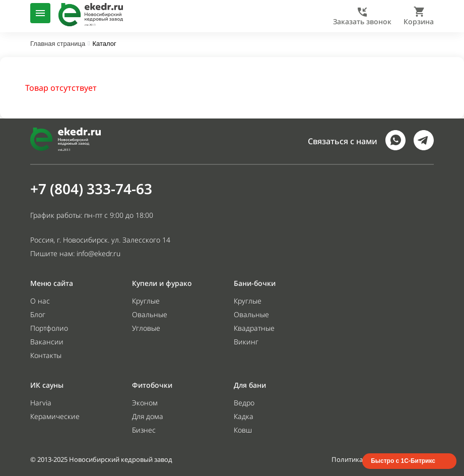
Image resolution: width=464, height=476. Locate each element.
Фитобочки (152, 385)
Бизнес (144, 430)
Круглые (146, 301)
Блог (38, 314)
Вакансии (47, 342)
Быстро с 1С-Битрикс (403, 461)
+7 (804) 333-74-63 (91, 189)
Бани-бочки (255, 283)
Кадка (244, 416)
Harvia (41, 403)
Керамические (55, 416)
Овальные (150, 314)
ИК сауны (47, 385)
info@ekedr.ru (98, 253)
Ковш (243, 430)
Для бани (250, 385)
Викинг (246, 342)
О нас (40, 301)
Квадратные (254, 328)
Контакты (46, 355)
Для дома (148, 416)
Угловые (146, 328)
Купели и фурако (162, 283)
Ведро (244, 403)
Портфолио (49, 328)
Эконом (145, 403)
